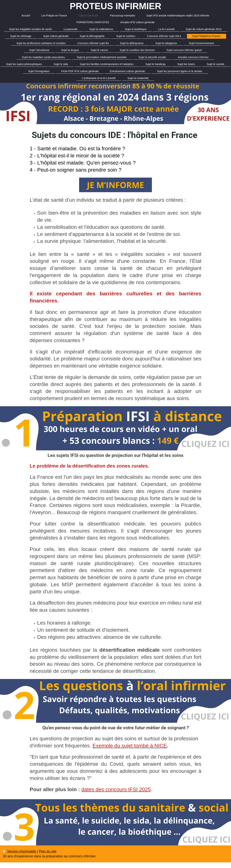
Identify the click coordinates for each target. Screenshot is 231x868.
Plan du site (48, 851)
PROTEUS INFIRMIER (116, 6)
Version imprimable (20, 851)
